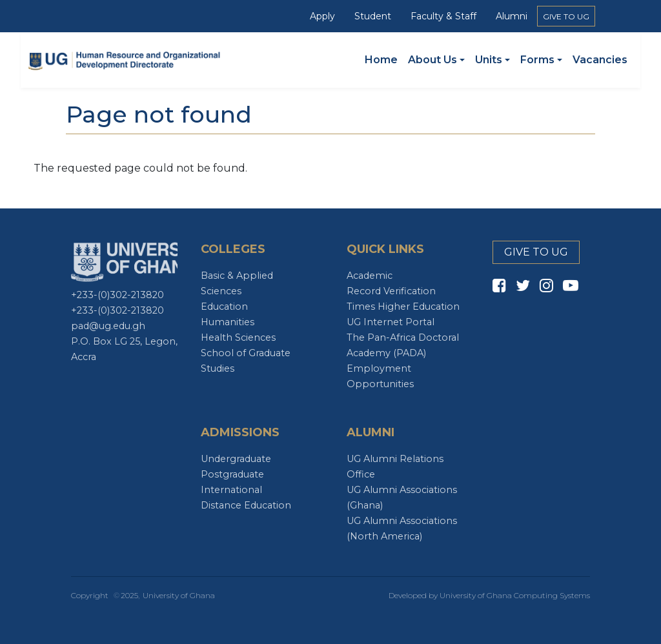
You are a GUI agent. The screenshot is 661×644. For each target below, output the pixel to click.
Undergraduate (236, 459)
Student (373, 16)
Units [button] (489, 60)
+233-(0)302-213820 (117, 295)
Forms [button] (537, 60)
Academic (370, 276)
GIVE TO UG (566, 16)
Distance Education (246, 505)
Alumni (512, 16)
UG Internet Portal (391, 322)
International (231, 490)
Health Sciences (238, 337)
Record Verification (391, 291)
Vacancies (600, 60)
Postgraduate (232, 474)
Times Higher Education (403, 307)
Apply (322, 16)
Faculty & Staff (443, 16)
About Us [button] (432, 60)
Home (381, 60)
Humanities (228, 322)
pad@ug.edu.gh (108, 326)
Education (224, 307)
